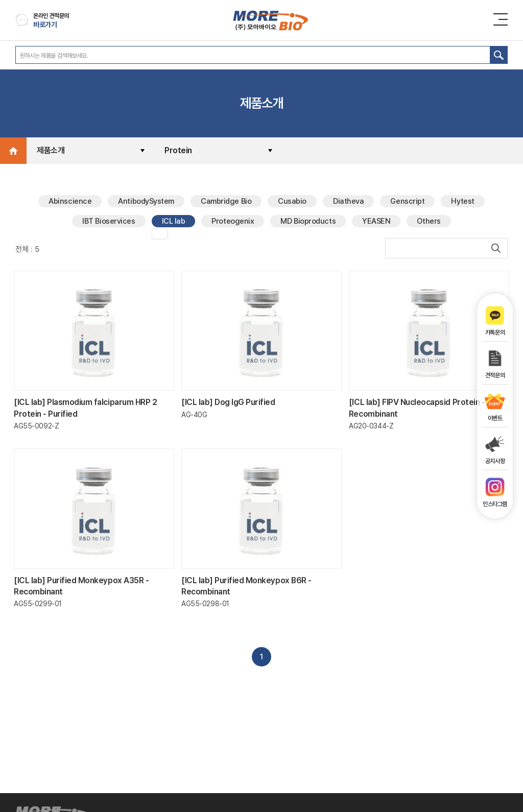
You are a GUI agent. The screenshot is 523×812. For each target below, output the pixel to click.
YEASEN (376, 221)
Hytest (462, 201)
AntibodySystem (146, 201)
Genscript (407, 201)
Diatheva (348, 201)
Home (13, 151)
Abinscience (70, 201)
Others (429, 221)
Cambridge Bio (226, 201)
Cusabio (292, 201)
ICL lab (174, 221)
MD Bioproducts (308, 221)
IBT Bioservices (109, 221)
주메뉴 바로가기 (0, 0)
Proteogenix (233, 221)
